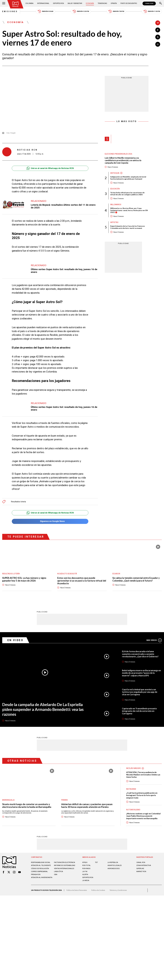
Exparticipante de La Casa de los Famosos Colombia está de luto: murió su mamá (128, 227)
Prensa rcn (36, 874)
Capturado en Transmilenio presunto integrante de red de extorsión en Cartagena (139, 711)
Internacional (43, 3)
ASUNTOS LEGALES (115, 865)
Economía (90, 3)
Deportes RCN (58, 3)
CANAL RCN (149, 3)
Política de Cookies (98, 890)
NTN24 (85, 862)
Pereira (64, 800)
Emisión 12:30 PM (81, 11)
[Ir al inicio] (15, 4)
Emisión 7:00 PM (116, 11)
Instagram (131, 789)
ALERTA (85, 874)
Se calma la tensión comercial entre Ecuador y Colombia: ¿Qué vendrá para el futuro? (136, 579)
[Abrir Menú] (4, 3)
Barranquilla (8, 800)
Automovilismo (133, 810)
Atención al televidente (41, 865)
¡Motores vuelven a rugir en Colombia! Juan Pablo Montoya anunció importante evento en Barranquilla (144, 816)
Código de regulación (40, 868)
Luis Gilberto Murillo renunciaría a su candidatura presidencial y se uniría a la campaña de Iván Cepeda (123, 160)
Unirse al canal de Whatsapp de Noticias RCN (50, 168)
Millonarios (116, 205)
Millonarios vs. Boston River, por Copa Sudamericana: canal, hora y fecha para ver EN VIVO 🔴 (129, 210)
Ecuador (116, 574)
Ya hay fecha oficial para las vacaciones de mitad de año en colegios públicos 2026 (127, 194)
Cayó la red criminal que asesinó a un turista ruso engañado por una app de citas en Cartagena (140, 692)
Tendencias (102, 3)
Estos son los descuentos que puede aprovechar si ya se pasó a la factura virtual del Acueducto (82, 581)
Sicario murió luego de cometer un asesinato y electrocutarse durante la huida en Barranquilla (27, 805)
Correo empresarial (39, 871)
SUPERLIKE (140, 868)
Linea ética (59, 871)
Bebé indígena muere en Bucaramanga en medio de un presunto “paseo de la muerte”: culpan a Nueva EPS (141, 673)
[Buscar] (161, 3)
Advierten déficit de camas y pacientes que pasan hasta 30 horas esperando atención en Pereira (87, 805)
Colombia (29, 3)
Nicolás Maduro (134, 768)
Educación (115, 189)
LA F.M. (85, 871)
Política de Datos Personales (77, 890)
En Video (15, 640)
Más (154, 640)
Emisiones (10, 11)
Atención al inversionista (42, 877)
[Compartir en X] (158, 37)
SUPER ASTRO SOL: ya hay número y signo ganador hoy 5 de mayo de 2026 (24, 579)
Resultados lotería (18, 502)
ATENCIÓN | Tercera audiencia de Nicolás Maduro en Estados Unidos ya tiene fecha (143, 775)
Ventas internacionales (64, 868)
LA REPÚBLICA (113, 862)
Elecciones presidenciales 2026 (118, 154)
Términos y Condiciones (118, 890)
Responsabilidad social (41, 862)
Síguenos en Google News (50, 521)
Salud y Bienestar (75, 3)
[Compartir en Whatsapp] (158, 44)
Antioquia (115, 173)
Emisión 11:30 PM (152, 11)
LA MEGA (86, 880)
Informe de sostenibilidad (65, 865)
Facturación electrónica (65, 862)
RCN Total (87, 865)
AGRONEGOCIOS (114, 868)
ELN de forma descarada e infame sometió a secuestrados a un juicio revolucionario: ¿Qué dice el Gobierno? (140, 654)
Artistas (114, 222)
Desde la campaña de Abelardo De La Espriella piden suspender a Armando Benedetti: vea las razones (43, 709)
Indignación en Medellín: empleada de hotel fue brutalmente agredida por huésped (128, 178)
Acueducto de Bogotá (67, 574)
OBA (56, 874)
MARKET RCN (141, 871)
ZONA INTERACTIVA (144, 865)
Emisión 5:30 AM (45, 11)
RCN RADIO (86, 868)
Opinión (114, 3)
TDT (96, 862)
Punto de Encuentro (129, 3)
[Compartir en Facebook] (158, 30)
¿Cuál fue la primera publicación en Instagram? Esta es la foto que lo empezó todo (142, 795)
